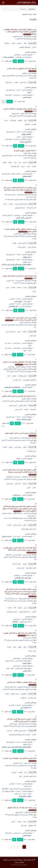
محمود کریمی (31, 516)
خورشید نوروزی (26, 399)
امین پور (14, 772)
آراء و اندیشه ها (31, 208)
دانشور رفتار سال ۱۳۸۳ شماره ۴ (24, 39)
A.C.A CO (14, 865)
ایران (25, 608)
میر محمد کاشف (18, 513)
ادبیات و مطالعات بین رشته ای (22, 139)
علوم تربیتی (17, 619)
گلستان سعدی (22, 243)
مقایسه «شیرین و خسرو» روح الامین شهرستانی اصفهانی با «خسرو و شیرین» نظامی (22, 720)
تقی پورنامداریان (26, 438)
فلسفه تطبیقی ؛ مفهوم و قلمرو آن (24, 151)
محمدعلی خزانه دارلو (25, 724)
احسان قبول (15, 113)
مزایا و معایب (20, 568)
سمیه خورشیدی (18, 763)
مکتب (28, 166)
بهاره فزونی (11, 367)
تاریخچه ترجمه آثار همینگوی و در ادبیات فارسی (22, 70)
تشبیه (25, 287)
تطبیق (4, 162)
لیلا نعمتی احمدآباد (10, 687)
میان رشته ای (32, 698)
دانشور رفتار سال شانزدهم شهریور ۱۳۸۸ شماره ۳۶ (19, 199)
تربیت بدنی (17, 536)
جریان (23, 166)
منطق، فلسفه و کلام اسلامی (23, 661)
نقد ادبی (9, 731)
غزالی (15, 647)
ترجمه (25, 822)
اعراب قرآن (18, 484)
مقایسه (13, 43)
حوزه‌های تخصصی (27, 55)
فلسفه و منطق (16, 174)
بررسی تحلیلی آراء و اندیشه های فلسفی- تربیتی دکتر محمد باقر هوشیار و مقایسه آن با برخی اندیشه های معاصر (20, 190)
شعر (24, 794)
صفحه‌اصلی (32, 9)
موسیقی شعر (27, 301)
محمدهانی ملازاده (15, 438)
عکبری (29, 488)
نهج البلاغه (13, 120)
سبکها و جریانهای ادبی (8, 791)
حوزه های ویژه (10, 90)
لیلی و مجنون (13, 405)
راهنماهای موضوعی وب (29, 380)
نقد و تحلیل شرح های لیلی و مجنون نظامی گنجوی (18, 396)
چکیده (21, 61)
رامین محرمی (27, 638)
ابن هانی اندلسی (11, 332)
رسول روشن (27, 36)
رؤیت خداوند (32, 651)
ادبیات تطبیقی (27, 262)
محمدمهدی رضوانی (25, 322)
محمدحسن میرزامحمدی (24, 195)
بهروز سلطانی (13, 724)
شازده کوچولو (32, 825)
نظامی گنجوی (23, 405)
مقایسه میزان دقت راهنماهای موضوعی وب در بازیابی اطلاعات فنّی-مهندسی (20, 363)
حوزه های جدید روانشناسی (23, 57)
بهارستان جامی (32, 247)
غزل (25, 772)
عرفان (25, 647)
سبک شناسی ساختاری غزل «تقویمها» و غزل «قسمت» (20, 759)
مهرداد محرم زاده (7, 513)
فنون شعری (33, 336)
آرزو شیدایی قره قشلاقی (13, 477)
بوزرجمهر (28, 124)
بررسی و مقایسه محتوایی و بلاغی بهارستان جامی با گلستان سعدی (20, 230)
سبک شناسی (27, 786)
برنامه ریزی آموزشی (25, 622)
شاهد (25, 43)
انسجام (19, 287)
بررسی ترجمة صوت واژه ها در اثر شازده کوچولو (22, 809)
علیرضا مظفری (27, 234)
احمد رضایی (27, 763)
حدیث (6, 120)
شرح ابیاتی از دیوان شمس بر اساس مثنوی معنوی (21, 434)
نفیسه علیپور (19, 812)
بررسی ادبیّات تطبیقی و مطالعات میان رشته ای (22, 683)
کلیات (29, 351)
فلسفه (25, 162)
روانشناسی (17, 55)
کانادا (15, 608)
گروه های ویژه (6, 174)
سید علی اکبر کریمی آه (11, 598)
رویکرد (10, 162)
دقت (9, 376)
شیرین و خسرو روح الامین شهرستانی (20, 735)
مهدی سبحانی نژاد (10, 195)
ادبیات (18, 90)
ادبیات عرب (8, 343)
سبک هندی (23, 82)
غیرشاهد (7, 43)
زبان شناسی (17, 95)
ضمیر (8, 287)
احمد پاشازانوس (26, 477)
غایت (15, 162)
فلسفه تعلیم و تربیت (21, 204)
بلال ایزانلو (9, 555)
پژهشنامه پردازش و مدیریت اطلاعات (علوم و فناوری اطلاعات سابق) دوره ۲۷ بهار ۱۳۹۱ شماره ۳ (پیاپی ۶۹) (20, 370)
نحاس (34, 488)
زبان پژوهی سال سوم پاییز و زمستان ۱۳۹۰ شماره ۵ (19, 479)
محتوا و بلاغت (22, 247)
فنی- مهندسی (17, 380)
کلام (12, 668)
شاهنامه (20, 120)
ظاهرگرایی (24, 694)
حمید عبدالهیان (26, 73)
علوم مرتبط (8, 95)
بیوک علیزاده (27, 153)
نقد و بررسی (19, 409)
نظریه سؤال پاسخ (31, 568)
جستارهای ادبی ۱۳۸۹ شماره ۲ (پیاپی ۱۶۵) (21, 116)
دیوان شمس (18, 447)
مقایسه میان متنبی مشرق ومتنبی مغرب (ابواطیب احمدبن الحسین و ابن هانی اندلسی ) (21, 319)
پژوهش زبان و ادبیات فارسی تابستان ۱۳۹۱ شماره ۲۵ (18, 726)
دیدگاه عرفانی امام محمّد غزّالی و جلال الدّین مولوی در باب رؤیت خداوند (20, 634)
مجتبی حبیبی (27, 555)
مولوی (20, 647)
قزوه (20, 776)
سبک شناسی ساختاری (30, 776)
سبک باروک (9, 82)
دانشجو (19, 43)
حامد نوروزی (10, 281)
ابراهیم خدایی (17, 555)
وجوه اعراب (9, 484)
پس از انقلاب (18, 794)
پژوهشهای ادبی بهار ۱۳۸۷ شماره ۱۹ (23, 283)
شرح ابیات (33, 409)
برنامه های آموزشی (24, 612)
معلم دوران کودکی (12, 612)
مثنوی (25, 447)
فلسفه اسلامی (9, 661)
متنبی (19, 332)
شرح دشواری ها (31, 451)
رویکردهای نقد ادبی (25, 306)
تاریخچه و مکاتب (7, 215)
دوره (20, 162)
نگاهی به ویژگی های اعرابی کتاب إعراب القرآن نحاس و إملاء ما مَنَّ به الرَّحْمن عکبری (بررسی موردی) (19, 472)
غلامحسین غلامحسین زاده (23, 281)
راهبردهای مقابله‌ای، (25, 47)
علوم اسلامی (8, 139)
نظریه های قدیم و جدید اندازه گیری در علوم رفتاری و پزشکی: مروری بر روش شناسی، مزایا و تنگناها (20, 550)
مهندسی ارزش (17, 525)
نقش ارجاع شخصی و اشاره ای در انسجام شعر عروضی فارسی (19, 277)
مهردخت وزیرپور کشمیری (23, 367)
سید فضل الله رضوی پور (24, 687)
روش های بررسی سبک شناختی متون (20, 789)
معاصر (5, 204)
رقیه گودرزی (17, 234)
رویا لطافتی (28, 812)
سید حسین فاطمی (25, 113)
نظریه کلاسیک (16, 564)
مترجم (13, 822)
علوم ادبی (12, 299)
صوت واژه (24, 825)
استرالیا (20, 608)
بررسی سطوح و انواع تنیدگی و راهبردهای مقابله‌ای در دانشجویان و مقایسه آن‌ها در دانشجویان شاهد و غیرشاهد (20, 32)
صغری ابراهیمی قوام (25, 598)
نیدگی (34, 47)
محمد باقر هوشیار (20, 208)
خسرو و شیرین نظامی (20, 731)
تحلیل (25, 525)
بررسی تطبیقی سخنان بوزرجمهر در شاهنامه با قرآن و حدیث (20, 110)
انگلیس (34, 612)
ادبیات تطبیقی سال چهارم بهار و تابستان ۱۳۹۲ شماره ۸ (18, 689)
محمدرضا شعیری (17, 36)
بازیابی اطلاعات (22, 376)
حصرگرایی (24, 698)
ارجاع (34, 291)
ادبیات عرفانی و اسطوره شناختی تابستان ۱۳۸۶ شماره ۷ (18, 401)
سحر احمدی (27, 513)
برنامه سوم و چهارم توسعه (29, 529)
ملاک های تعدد (15, 166)
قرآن (25, 120)
